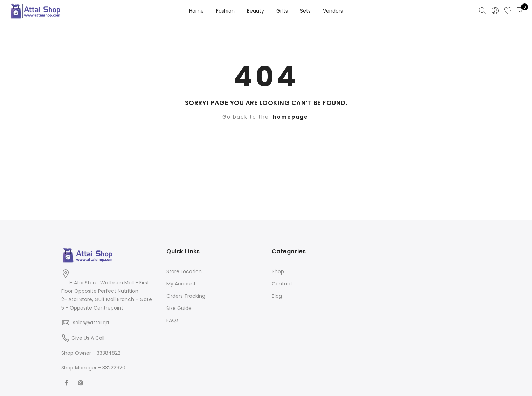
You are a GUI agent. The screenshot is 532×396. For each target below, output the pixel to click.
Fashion (225, 11)
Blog (277, 296)
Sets (305, 11)
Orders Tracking (186, 296)
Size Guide (179, 308)
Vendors (333, 11)
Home (196, 11)
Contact (282, 284)
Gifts (282, 11)
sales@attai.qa (91, 323)
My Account (181, 284)
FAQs (172, 320)
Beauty (255, 11)
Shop (278, 271)
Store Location (184, 271)
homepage (291, 117)
